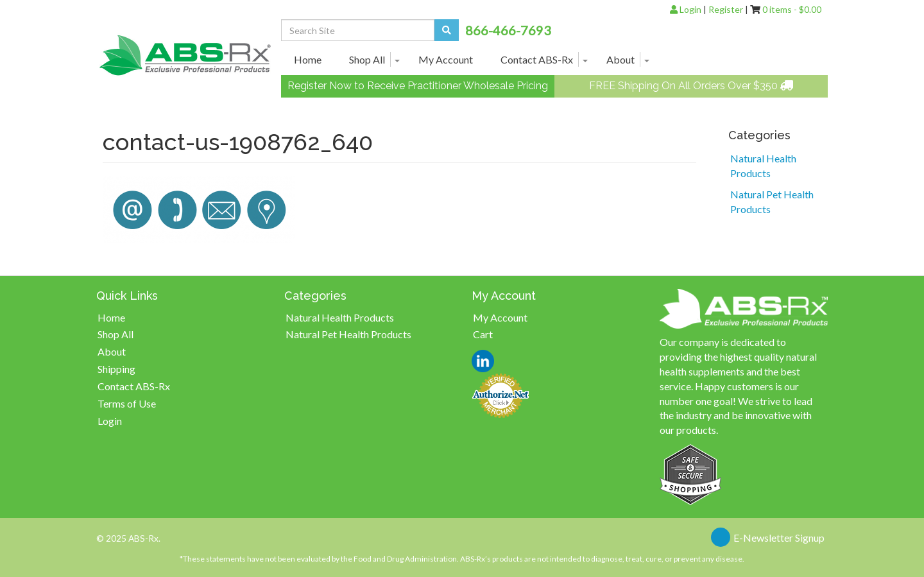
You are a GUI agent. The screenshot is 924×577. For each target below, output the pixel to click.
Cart (483, 334)
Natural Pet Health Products (772, 202)
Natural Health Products (763, 166)
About (620, 59)
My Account (446, 59)
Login (686, 9)
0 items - (792, 9)
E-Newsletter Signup (779, 538)
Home (308, 59)
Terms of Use (127, 403)
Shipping (116, 369)
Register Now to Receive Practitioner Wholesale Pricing (418, 86)
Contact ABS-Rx (537, 59)
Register (726, 9)
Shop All (367, 59)
